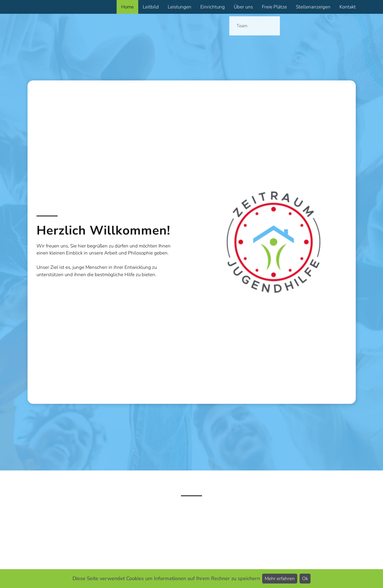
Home (127, 7)
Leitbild (151, 7)
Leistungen (180, 7)
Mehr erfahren (280, 579)
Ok (305, 579)
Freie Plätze (274, 7)
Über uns (243, 7)
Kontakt (348, 7)
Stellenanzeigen (313, 7)
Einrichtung (213, 7)
